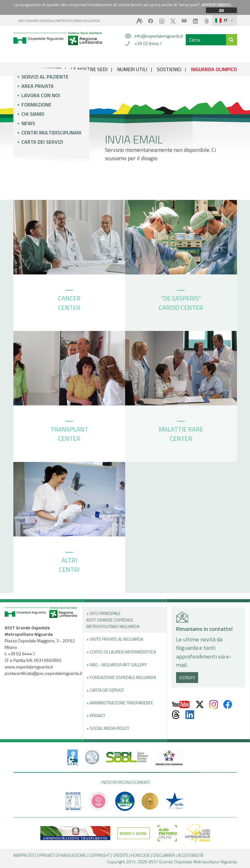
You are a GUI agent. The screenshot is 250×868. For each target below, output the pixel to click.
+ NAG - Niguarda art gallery (117, 665)
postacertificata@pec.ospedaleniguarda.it (43, 673)
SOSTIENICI (169, 69)
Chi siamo (33, 114)
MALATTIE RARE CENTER (181, 432)
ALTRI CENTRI (69, 563)
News (28, 123)
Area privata (38, 86)
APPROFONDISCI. (217, 5)
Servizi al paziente (45, 77)
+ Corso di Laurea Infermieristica (121, 652)
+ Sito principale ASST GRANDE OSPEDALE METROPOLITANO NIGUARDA (113, 620)
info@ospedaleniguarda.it (159, 36)
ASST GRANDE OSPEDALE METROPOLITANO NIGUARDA (59, 21)
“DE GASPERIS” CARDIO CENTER (181, 301)
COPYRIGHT (99, 855)
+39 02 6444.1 (148, 43)
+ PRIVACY (96, 715)
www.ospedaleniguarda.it (29, 667)
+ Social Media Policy (108, 728)
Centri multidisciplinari (51, 133)
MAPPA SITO (25, 855)
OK (221, 10)
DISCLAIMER (164, 855)
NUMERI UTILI (132, 69)
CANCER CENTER (69, 301)
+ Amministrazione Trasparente (120, 703)
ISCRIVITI (187, 678)
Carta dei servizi (42, 142)
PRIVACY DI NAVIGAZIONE (62, 855)
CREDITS (120, 855)
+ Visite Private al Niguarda (115, 639)
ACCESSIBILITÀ (191, 855)
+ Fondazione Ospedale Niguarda (121, 677)
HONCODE (141, 855)
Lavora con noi (41, 95)
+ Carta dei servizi (105, 690)
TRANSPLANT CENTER (69, 432)
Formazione (36, 105)
